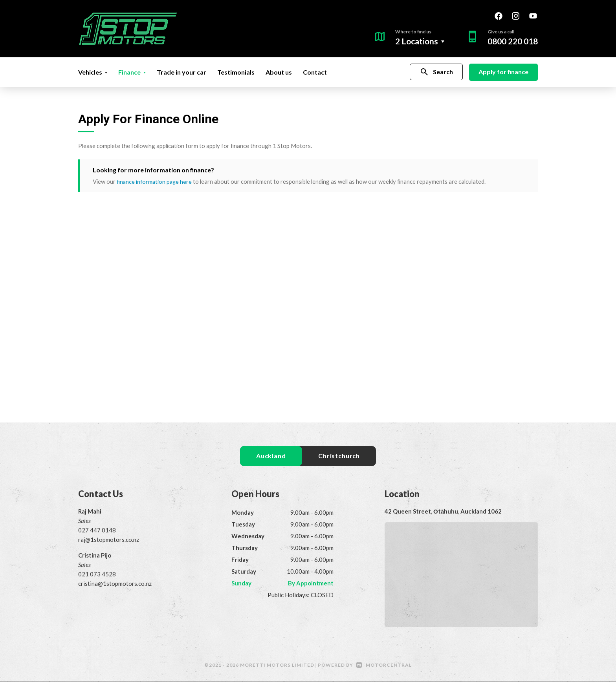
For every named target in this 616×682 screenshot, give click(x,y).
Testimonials (236, 72)
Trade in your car (181, 72)
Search (436, 72)
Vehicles (93, 72)
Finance (132, 72)
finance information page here (155, 181)
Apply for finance (503, 72)
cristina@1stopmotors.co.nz (115, 584)
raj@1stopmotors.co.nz (109, 540)
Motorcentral (384, 665)
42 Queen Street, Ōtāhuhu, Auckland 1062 (443, 512)
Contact (315, 72)
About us (279, 72)
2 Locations (417, 41)
